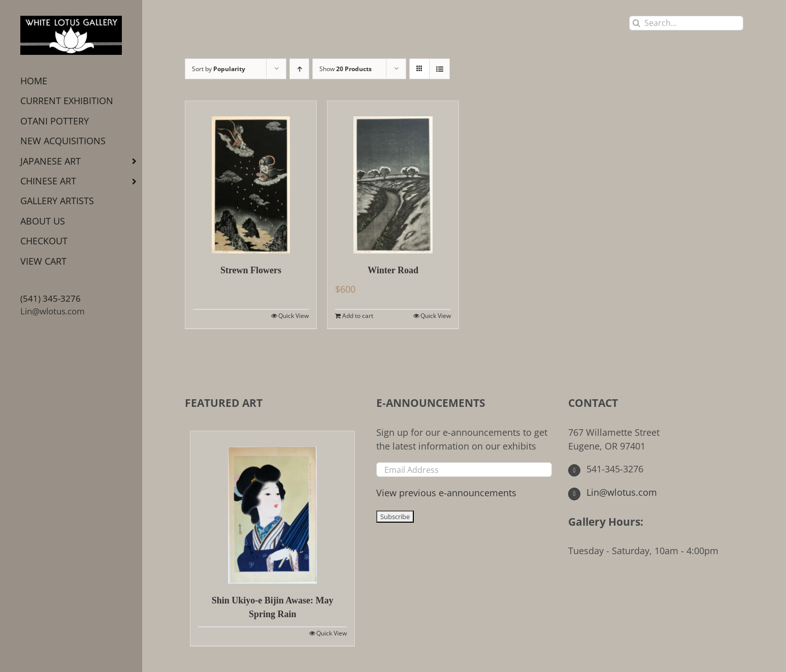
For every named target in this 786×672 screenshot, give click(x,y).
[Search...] (686, 23)
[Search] (636, 23)
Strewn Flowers (251, 270)
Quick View (293, 316)
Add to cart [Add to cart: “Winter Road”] (358, 316)
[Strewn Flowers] (251, 177)
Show (346, 69)
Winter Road (393, 270)
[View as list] (439, 69)
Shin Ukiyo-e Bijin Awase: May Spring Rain (273, 607)
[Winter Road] (393, 177)
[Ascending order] (299, 69)
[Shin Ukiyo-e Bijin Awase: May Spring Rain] (272, 507)
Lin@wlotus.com (53, 311)
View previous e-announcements (446, 493)
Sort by (219, 69)
